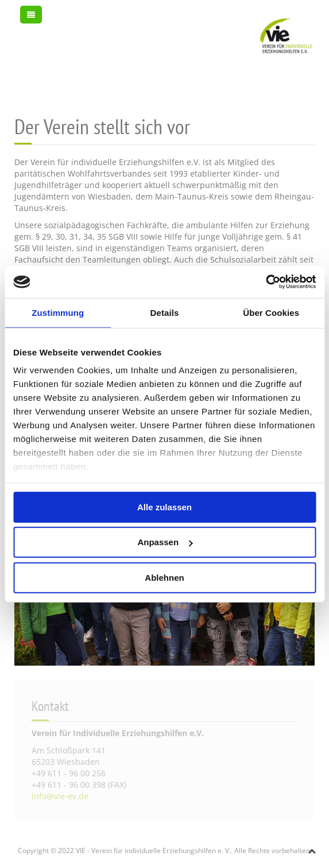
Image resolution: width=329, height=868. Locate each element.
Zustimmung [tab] (58, 312)
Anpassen (165, 542)
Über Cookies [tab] (271, 312)
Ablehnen (164, 577)
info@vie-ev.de (60, 796)
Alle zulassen (164, 507)
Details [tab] (165, 312)
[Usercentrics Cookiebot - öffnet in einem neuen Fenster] (266, 282)
